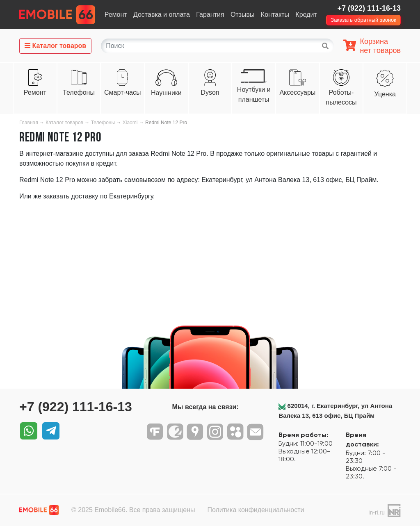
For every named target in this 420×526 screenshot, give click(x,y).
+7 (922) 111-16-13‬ (369, 8)
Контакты (275, 15)
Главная (29, 123)
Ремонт (116, 15)
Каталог (55, 46)
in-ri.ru (377, 512)
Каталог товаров (64, 123)
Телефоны (79, 92)
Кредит (306, 15)
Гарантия (210, 15)
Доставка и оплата (162, 15)
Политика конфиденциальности (256, 510)
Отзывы (243, 15)
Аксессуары (297, 92)
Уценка (385, 94)
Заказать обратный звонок (363, 20)
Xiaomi (130, 123)
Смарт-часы (122, 92)
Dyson (210, 92)
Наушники (166, 93)
